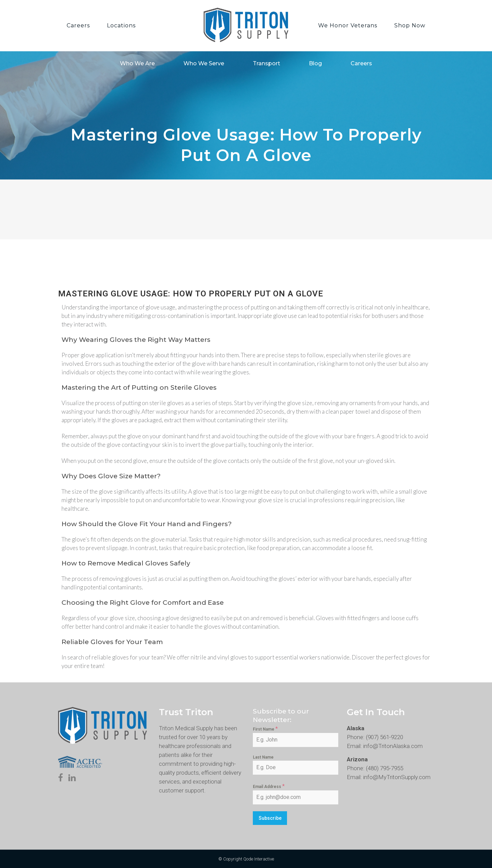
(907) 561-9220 (385, 737)
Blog (315, 63)
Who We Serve (204, 63)
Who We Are (137, 63)
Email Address (269, 786)
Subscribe (270, 818)
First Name (265, 729)
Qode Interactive (259, 859)
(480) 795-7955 (385, 768)
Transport (266, 63)
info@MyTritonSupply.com (397, 777)
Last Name (263, 757)
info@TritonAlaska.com (393, 746)
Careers (361, 63)
